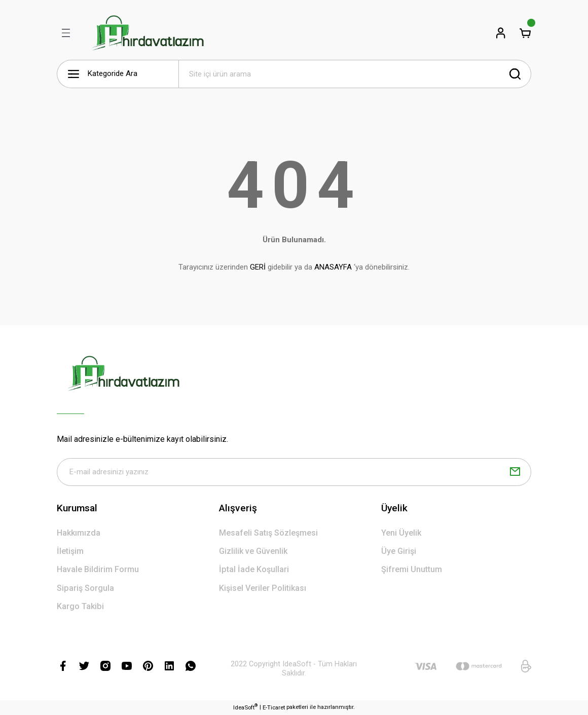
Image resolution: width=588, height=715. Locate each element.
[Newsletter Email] (294, 472)
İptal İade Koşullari (254, 570)
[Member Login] (501, 33)
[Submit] (515, 472)
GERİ (258, 267)
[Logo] (148, 33)
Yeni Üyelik (401, 533)
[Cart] (525, 33)
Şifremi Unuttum (412, 570)
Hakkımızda (79, 533)
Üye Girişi (399, 552)
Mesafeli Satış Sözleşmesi (268, 533)
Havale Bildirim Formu (98, 570)
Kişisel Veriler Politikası (263, 589)
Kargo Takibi (80, 607)
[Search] (355, 74)
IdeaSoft (245, 708)
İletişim (70, 552)
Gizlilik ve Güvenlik (253, 552)
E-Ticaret (274, 708)
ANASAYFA (333, 267)
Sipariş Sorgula (85, 589)
